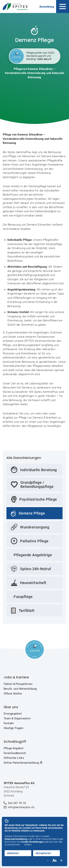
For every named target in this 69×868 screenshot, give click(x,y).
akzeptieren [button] (43, 853)
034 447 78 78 (17, 803)
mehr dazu (43, 59)
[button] (63, 6)
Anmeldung (47, 7)
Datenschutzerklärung (16, 839)
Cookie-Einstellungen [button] (32, 842)
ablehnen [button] (13, 853)
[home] (16, 7)
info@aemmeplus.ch (21, 807)
